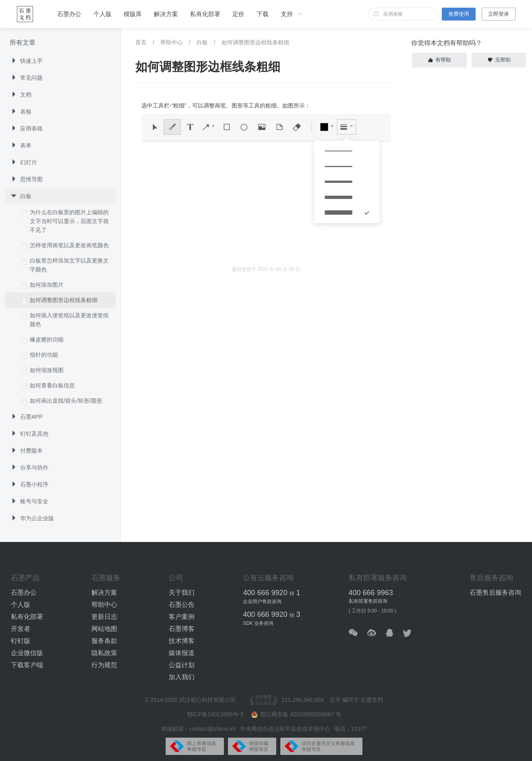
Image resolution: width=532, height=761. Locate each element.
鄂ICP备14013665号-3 (216, 714)
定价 (238, 14)
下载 (263, 14)
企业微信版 (27, 653)
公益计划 (182, 665)
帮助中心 (172, 42)
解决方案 (166, 14)
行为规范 (104, 665)
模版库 (133, 14)
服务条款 (104, 641)
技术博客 (182, 641)
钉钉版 (21, 641)
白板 (202, 42)
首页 (141, 42)
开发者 (21, 629)
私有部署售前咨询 (368, 601)
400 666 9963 (371, 593)
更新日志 (104, 617)
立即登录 (499, 14)
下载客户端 (27, 665)
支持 (292, 14)
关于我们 (182, 592)
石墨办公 (69, 14)
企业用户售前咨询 (262, 602)
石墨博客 (182, 629)
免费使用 (459, 14)
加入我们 (182, 677)
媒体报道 (182, 653)
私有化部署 (205, 14)
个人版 (102, 14)
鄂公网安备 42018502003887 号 (296, 714)
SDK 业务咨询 (258, 623)
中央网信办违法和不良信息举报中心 (285, 729)
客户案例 (182, 617)
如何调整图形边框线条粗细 (255, 42)
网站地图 (104, 629)
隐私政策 (104, 653)
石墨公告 (182, 605)
